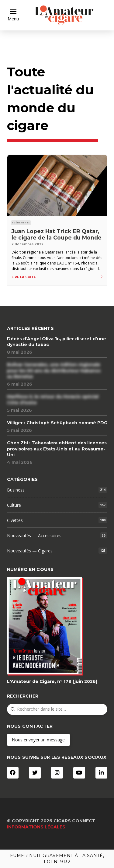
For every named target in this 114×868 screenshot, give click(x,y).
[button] (13, 15)
